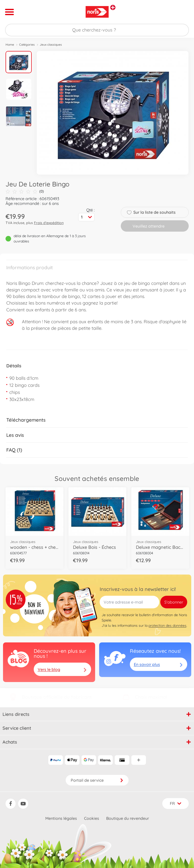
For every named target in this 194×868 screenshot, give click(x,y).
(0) (25, 191)
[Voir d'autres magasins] (113, 7)
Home (10, 45)
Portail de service (97, 780)
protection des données (167, 626)
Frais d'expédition (49, 223)
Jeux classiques (51, 45)
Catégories (27, 45)
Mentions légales (61, 818)
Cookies (92, 818)
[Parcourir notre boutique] (97, 30)
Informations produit (30, 267)
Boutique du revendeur (128, 818)
